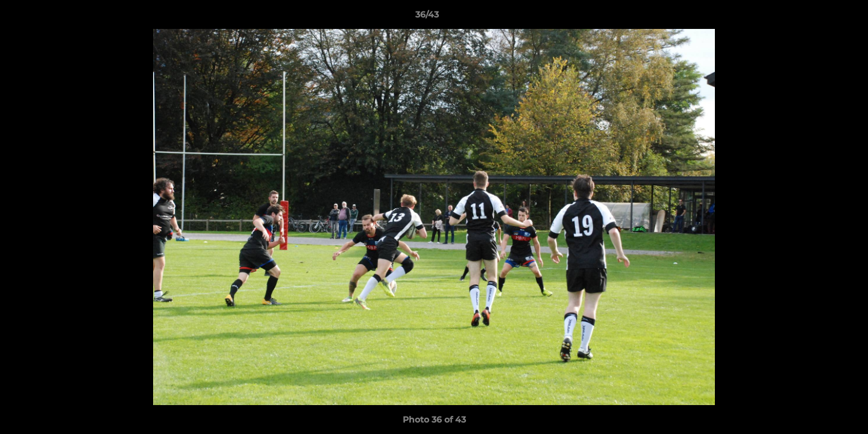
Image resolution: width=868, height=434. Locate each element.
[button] (817, 17)
